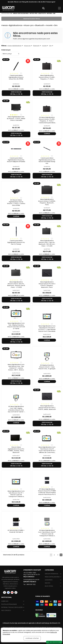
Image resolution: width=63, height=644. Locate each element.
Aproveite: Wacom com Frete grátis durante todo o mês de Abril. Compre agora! (31, 2)
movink (44, 46)
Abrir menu (59, 8)
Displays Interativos (51, 574)
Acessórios (49, 580)
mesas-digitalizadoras (14, 46)
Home (11, 13)
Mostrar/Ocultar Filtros (32, 19)
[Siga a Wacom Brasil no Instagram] (5, 592)
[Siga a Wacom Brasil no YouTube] (12, 592)
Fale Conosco (6, 610)
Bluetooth (36, 46)
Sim (50, 46)
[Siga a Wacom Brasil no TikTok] (16, 592)
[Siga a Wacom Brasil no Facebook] (8, 592)
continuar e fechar (32, 638)
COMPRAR (47, 134)
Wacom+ (48, 583)
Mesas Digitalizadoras (52, 577)
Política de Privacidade (9, 604)
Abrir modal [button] (43, 8)
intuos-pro (27, 46)
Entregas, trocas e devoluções (12, 607)
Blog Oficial (49, 586)
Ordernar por (6, 50)
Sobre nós (5, 601)
